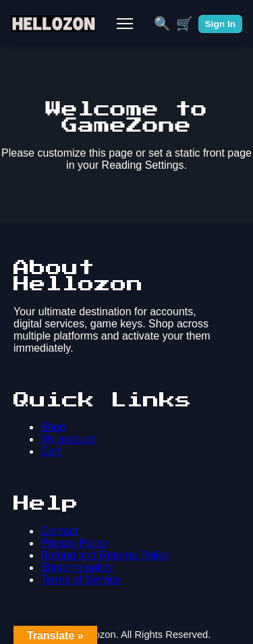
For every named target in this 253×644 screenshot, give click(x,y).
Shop (53, 427)
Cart (51, 451)
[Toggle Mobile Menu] (125, 24)
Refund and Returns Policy (105, 555)
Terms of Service (81, 580)
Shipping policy (77, 567)
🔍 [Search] (162, 24)
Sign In (220, 24)
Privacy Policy (74, 543)
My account (68, 439)
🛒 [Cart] (185, 24)
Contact (59, 531)
